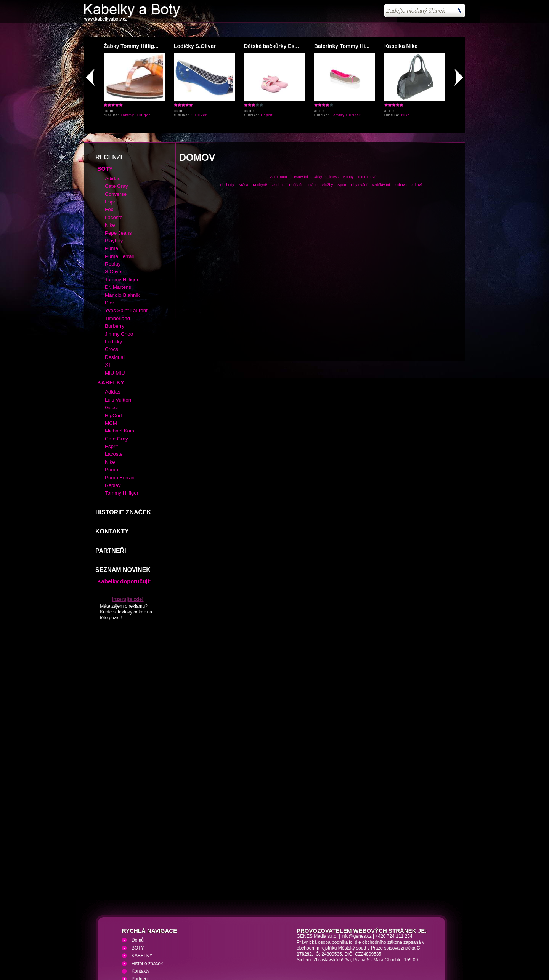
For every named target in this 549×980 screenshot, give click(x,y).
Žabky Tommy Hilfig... (131, 46)
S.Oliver (199, 115)
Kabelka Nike (401, 46)
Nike (406, 115)
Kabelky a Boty (152, 935)
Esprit (267, 115)
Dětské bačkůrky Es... (271, 46)
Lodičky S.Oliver (195, 46)
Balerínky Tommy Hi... (342, 46)
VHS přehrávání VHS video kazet (216, 935)
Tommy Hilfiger (135, 115)
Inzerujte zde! (128, 544)
